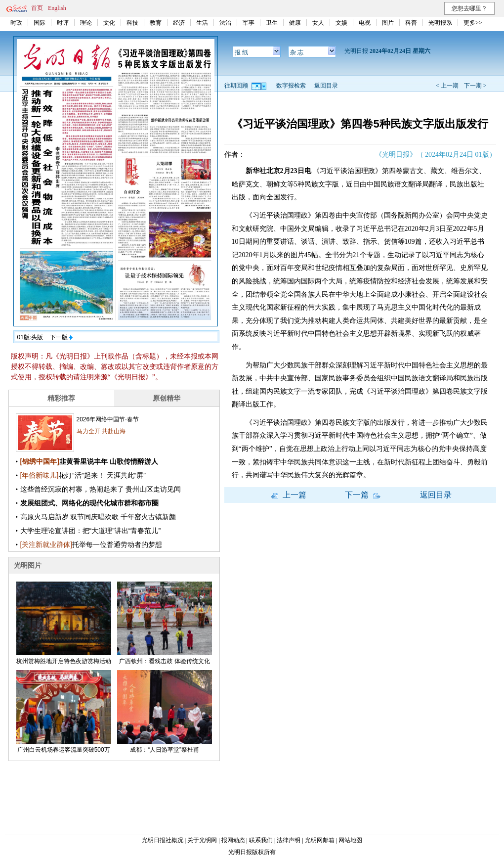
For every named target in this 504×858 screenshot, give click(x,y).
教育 (156, 23)
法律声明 (289, 840)
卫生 (272, 23)
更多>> (473, 23)
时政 (16, 23)
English (57, 8)
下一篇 (363, 495)
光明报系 (440, 23)
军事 (249, 23)
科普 (411, 23)
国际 (40, 23)
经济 (179, 23)
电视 (365, 23)
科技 (132, 23)
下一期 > (475, 86)
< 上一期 (447, 86)
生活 (202, 23)
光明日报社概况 (163, 840)
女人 (318, 23)
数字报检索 (291, 86)
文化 (109, 23)
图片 (388, 23)
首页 (37, 8)
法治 (225, 23)
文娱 (341, 23)
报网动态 (233, 840)
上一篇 (289, 495)
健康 (295, 23)
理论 (86, 23)
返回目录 (326, 86)
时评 (63, 23)
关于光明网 (202, 840)
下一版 (61, 337)
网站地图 (350, 840)
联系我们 (261, 840)
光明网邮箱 (320, 840)
